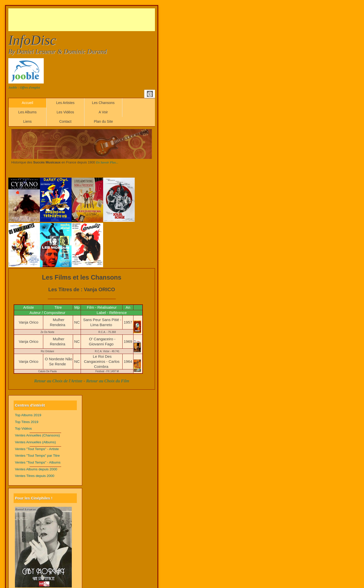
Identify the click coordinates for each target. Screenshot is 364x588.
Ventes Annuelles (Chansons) (37, 435)
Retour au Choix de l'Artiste (58, 381)
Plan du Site (103, 121)
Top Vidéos (23, 428)
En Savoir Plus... (107, 162)
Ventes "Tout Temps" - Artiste (37, 449)
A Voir (103, 112)
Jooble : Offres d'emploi (24, 87)
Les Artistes (65, 103)
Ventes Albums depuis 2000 (36, 469)
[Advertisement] (100, 20)
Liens (27, 121)
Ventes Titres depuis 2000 (35, 476)
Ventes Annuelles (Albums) (35, 442)
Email (150, 94)
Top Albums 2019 (28, 415)
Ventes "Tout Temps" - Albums (38, 462)
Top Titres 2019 (27, 422)
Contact (65, 121)
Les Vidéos (65, 112)
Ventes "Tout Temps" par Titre (37, 456)
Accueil (27, 103)
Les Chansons (103, 103)
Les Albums (27, 112)
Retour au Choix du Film (108, 381)
